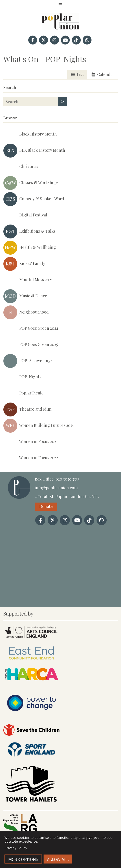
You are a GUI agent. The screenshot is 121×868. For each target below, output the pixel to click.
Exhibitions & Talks (29, 231)
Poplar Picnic (23, 393)
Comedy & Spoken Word (34, 199)
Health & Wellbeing (30, 248)
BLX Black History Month (34, 151)
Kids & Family (24, 264)
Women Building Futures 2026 (39, 426)
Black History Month (30, 134)
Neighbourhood (26, 312)
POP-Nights (22, 377)
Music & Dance (25, 296)
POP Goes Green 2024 (31, 329)
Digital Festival (25, 215)
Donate (46, 506)
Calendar (103, 74)
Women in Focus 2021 (31, 442)
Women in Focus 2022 (31, 458)
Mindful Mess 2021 (28, 280)
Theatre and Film (27, 410)
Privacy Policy (16, 848)
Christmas (21, 167)
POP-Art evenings (28, 361)
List (77, 74)
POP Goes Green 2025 (31, 345)
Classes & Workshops (31, 183)
